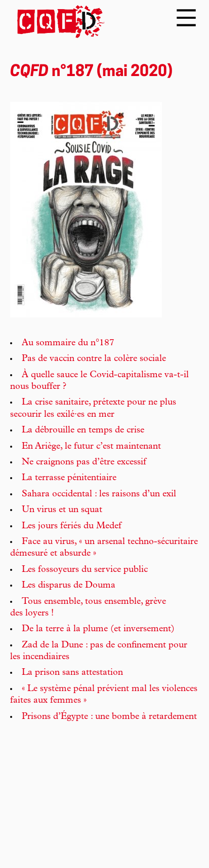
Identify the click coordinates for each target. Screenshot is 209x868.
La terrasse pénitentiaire (69, 478)
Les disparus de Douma (69, 586)
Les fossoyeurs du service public (85, 570)
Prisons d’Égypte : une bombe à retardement (109, 717)
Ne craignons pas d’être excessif (84, 462)
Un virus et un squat (62, 510)
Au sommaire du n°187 (68, 343)
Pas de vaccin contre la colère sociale (94, 359)
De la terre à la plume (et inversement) (98, 629)
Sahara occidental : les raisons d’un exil (99, 494)
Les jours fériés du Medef (72, 526)
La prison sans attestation (72, 673)
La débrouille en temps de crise (83, 430)
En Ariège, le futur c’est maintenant (91, 447)
